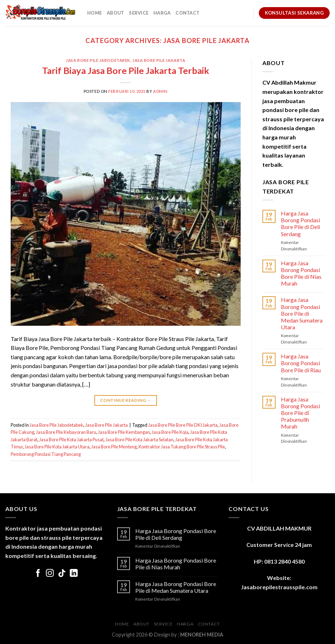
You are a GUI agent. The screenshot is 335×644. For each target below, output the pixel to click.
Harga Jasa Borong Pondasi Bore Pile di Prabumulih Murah (300, 413)
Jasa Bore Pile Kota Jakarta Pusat (71, 440)
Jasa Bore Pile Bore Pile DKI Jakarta (183, 425)
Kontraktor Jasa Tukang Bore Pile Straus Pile (182, 447)
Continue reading (126, 400)
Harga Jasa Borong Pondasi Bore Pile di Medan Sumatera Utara (302, 313)
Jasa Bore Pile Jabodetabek (98, 60)
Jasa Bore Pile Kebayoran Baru (66, 432)
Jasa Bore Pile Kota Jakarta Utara (57, 447)
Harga (162, 13)
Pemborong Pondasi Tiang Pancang (46, 454)
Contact (187, 13)
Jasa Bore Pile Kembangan (124, 432)
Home (95, 13)
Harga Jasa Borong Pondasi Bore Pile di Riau (301, 363)
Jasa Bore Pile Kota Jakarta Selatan (139, 440)
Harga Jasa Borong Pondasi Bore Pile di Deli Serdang (300, 223)
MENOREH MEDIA (202, 635)
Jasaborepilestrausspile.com (279, 587)
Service (139, 13)
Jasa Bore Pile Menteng (114, 447)
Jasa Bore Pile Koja (170, 432)
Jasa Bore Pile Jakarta (159, 60)
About (115, 13)
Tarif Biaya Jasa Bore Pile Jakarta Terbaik (125, 70)
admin (160, 91)
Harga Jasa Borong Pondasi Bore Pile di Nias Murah (301, 273)
